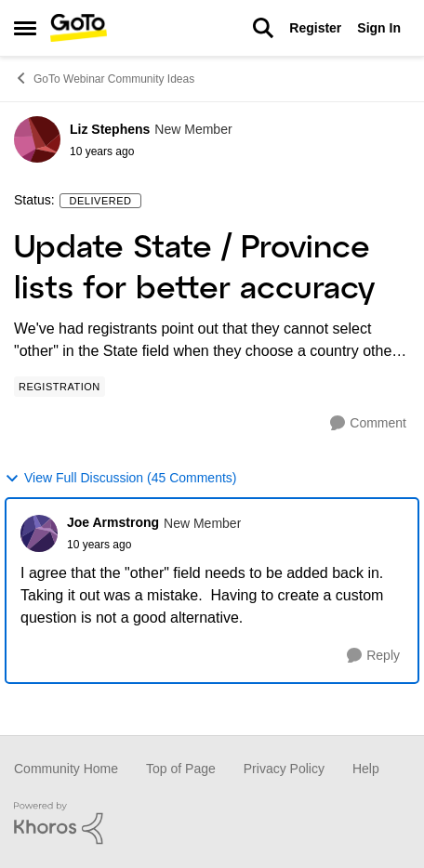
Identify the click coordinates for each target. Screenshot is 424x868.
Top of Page (181, 769)
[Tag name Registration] (60, 387)
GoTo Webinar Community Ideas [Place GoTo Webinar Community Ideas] (104, 78)
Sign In (379, 28)
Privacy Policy (284, 769)
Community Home (66, 769)
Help (366, 769)
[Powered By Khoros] (212, 823)
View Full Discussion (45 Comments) (120, 478)
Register (315, 28)
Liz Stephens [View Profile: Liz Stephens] (110, 129)
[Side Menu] (25, 28)
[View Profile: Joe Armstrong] (39, 533)
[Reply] (373, 656)
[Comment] (368, 423)
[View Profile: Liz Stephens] (37, 139)
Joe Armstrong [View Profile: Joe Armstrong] (113, 522)
